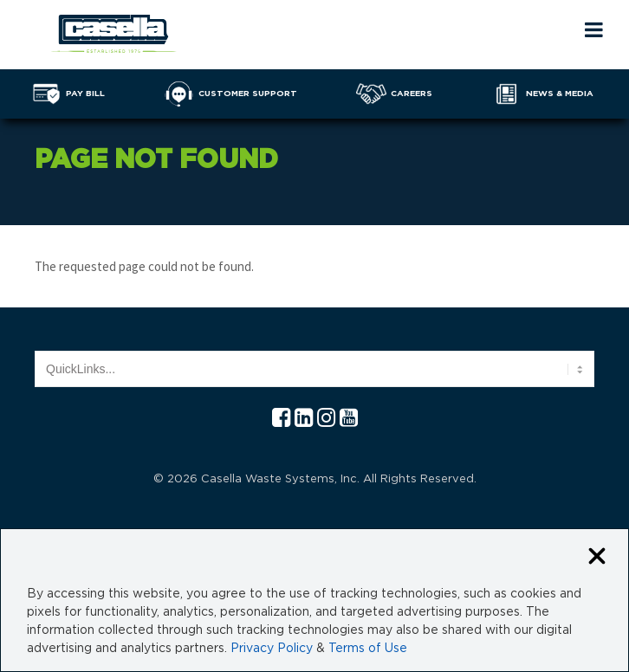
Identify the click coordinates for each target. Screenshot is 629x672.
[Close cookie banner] (597, 557)
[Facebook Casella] (281, 419)
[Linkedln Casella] (304, 419)
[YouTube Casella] (349, 419)
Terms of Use (368, 649)
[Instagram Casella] (326, 419)
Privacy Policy (272, 649)
